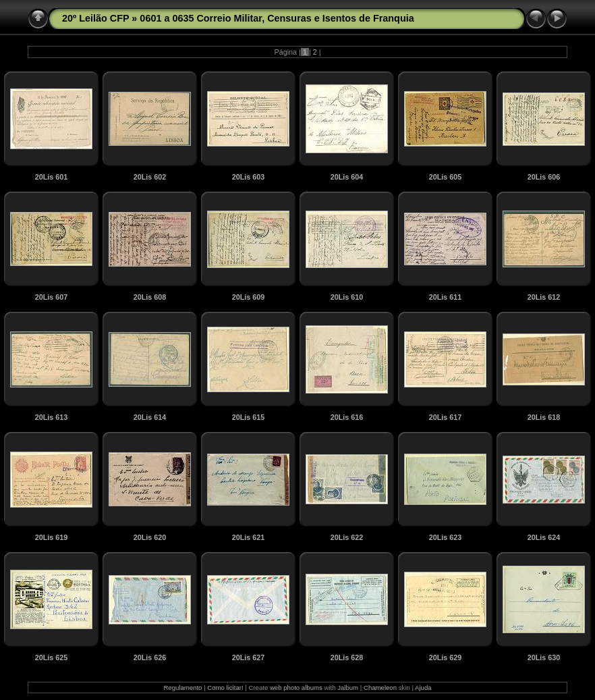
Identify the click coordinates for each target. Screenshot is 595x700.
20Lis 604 (347, 177)
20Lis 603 (249, 177)
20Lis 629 (446, 657)
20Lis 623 (446, 537)
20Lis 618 (544, 417)
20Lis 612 (544, 297)
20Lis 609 (249, 297)
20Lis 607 (52, 297)
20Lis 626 (150, 657)
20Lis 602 (150, 177)
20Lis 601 (52, 177)
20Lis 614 (150, 417)
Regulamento (182, 688)
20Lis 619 (52, 537)
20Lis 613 (52, 417)
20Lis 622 (347, 537)
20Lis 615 (249, 417)
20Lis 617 (446, 417)
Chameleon (380, 688)
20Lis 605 (446, 177)
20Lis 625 (52, 657)
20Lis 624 (544, 537)
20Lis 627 (249, 657)
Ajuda (423, 688)
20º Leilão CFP (95, 18)
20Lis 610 (347, 297)
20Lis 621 (249, 537)
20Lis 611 (446, 297)
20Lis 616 (347, 417)
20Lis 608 (150, 297)
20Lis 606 (544, 177)
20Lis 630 (544, 657)
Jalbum (348, 688)
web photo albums (296, 688)
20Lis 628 (347, 657)
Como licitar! (225, 688)
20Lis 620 (150, 537)
